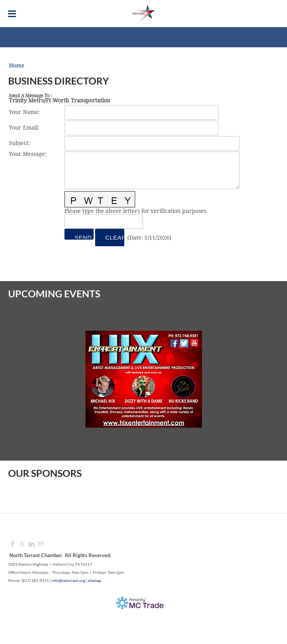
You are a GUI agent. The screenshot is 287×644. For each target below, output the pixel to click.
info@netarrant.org (68, 580)
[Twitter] (22, 544)
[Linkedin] (31, 544)
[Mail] (41, 544)
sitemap (95, 580)
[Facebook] (13, 544)
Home (17, 66)
